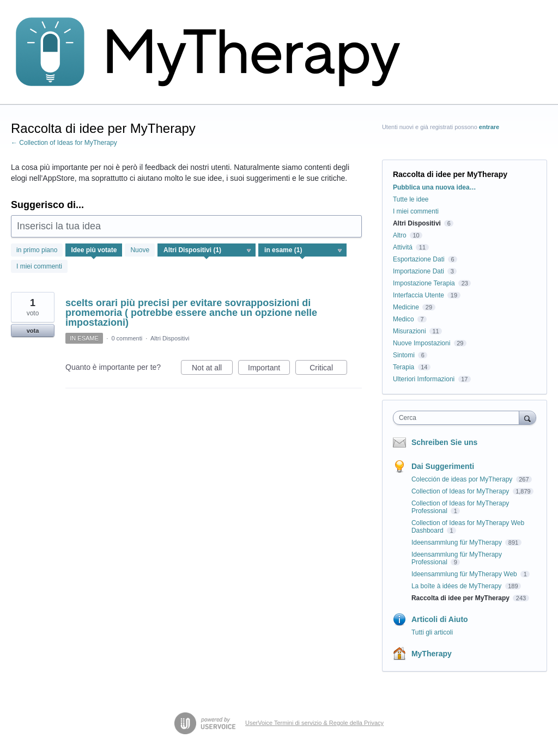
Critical (328, 369)
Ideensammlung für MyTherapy (457, 542)
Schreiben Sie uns (444, 442)
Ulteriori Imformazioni (424, 379)
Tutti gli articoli (432, 632)
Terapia (404, 367)
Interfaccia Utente (418, 295)
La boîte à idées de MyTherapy (457, 586)
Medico (404, 319)
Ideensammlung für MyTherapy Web (465, 574)
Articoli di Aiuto (440, 619)
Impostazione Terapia (424, 283)
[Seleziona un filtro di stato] (303, 251)
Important (269, 369)
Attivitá (403, 247)
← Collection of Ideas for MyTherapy (64, 143)
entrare (489, 127)
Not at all (212, 369)
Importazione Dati (418, 271)
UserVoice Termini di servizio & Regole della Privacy (314, 723)
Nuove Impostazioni (421, 343)
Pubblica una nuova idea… (435, 187)
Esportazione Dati (419, 259)
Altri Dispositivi (170, 338)
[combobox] (459, 418)
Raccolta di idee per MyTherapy (461, 598)
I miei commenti (39, 266)
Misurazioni (410, 331)
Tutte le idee (411, 199)
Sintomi (404, 355)
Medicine (406, 307)
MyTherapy (432, 654)
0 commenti (127, 338)
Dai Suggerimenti (443, 466)
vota (33, 331)
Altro (400, 235)
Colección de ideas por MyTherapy (463, 479)
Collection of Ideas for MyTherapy (461, 491)
